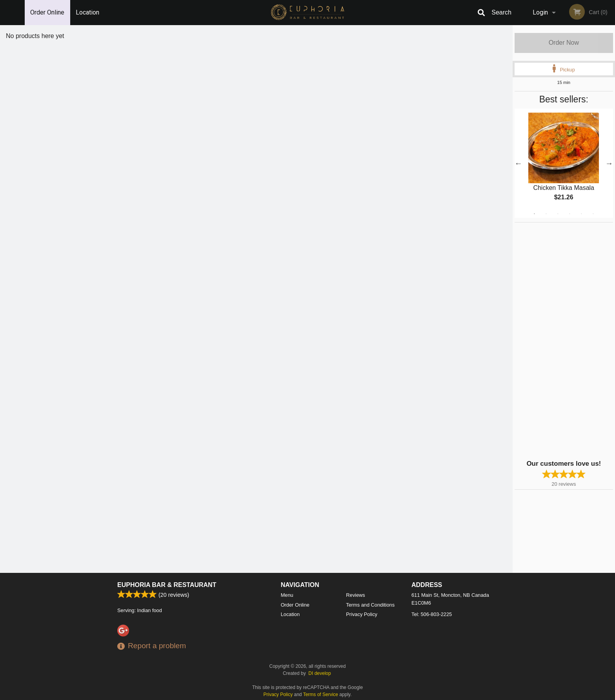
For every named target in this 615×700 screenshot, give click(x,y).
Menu (287, 595)
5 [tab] (581, 214)
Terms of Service (321, 695)
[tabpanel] (564, 163)
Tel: (432, 614)
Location (87, 12)
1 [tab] (534, 214)
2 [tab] (546, 214)
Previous (519, 163)
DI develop (319, 673)
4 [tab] (570, 214)
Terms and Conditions (370, 605)
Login (540, 12)
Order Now (564, 43)
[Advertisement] (564, 340)
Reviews (355, 595)
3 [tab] (558, 214)
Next (609, 163)
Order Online (47, 12)
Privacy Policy (362, 614)
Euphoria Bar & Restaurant (167, 585)
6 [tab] (593, 214)
